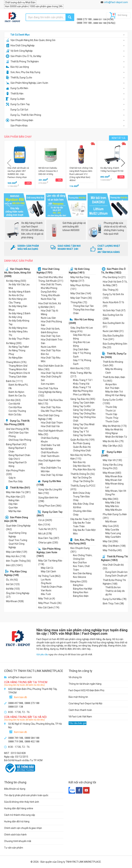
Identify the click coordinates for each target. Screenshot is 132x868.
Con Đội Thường (17, 411)
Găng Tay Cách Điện (84, 403)
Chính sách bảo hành (15, 835)
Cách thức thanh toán (80, 710)
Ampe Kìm (111, 384)
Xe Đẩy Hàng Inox (18, 328)
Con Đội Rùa (15, 407)
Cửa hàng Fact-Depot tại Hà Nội (85, 703)
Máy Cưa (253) (111, 526)
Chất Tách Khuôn (50, 456)
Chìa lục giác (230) (48, 543)
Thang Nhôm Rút (18, 369)
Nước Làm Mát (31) (113, 331)
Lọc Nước (46, 580)
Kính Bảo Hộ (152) (80, 368)
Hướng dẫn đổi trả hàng (17, 821)
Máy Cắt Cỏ (47, 568)
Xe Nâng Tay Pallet (19, 347)
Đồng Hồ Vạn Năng (115, 395)
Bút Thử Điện (112, 388)
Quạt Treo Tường (18, 540)
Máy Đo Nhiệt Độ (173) (115, 426)
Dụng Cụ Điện (15, 99)
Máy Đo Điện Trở (114, 392)
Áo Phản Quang (82, 443)
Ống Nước (46, 583)
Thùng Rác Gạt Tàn (83, 306)
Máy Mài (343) (111, 499)
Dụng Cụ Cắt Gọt (17, 110)
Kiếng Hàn (14, 500)
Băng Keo (78, 585)
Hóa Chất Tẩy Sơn (51, 336)
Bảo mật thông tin (78, 697)
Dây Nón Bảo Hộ (82, 466)
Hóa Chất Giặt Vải (50, 426)
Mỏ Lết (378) (45, 534)
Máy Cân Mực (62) (113, 446)
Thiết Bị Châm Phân (52, 587)
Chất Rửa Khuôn (50, 452)
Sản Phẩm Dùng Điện (20, 120)
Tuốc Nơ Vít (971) (48, 529)
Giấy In (12, 478)
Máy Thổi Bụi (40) (112, 550)
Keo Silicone (80, 577)
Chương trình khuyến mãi (18, 841)
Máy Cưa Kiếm (113, 537)
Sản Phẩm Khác (17, 126)
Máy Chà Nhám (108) (114, 546)
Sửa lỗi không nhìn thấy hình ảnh (22, 802)
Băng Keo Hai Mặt (83, 589)
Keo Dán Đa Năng (82, 573)
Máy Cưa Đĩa (112, 530)
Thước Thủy (112, 418)
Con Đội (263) (13, 400)
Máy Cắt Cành (48, 571)
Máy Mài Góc (112, 506)
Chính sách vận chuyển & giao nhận (23, 828)
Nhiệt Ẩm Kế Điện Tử (116, 437)
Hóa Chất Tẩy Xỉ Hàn (52, 475)
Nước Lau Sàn (48, 318)
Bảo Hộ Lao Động (17, 67)
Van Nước (46, 590)
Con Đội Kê (14, 404)
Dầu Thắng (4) (111, 290)
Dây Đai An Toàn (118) (82, 519)
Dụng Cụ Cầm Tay (18, 104)
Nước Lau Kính (49, 347)
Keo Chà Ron (80, 563)
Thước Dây (111, 407)
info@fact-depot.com (116, 2)
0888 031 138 (100, 19)
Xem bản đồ (20, 697)
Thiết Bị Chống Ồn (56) (83, 474)
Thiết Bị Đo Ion (113, 587)
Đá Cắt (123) (13, 584)
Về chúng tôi (75, 677)
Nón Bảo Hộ (79, 462)
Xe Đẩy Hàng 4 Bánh (20, 292)
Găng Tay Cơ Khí (82, 406)
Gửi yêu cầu (42, 654)
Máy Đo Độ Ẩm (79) (113, 441)
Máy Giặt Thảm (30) (81, 298)
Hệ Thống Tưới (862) (49, 576)
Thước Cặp (111, 414)
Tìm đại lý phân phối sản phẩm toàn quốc (26, 795)
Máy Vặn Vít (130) (112, 460)
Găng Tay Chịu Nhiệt (84, 424)
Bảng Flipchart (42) (16, 444)
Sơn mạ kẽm (48, 384)
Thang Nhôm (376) (16, 362)
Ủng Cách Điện (81, 349)
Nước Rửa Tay (48, 299)
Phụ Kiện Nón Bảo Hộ (84, 469)
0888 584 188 (100, 23)
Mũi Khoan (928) (15, 601)
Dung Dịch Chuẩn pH (116, 576)
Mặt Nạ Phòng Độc (83, 391)
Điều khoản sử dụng (15, 789)
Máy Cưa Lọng (113, 533)
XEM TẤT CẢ (118, 138)
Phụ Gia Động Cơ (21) (114, 277)
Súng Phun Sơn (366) (50, 506)
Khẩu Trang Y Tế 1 (83, 380)
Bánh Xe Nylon (16, 392)
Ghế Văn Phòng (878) (17, 429)
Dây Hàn (13, 504)
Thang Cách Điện (18, 377)
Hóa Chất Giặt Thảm (52, 423)
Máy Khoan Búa (114, 476)
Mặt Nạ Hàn (15, 511)
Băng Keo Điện (81, 596)
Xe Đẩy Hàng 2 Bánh (20, 313)
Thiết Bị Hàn (15, 94)
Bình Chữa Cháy (82, 493)
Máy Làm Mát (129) (17, 552)
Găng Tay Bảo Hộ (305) (83, 399)
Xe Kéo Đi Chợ (16, 295)
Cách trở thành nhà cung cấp (20, 815)
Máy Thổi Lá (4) (47, 599)
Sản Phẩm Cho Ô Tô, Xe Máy (24, 56)
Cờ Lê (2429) (45, 520)
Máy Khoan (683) (112, 473)
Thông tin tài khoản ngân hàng (85, 684)
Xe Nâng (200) (14, 343)
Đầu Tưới (46, 594)
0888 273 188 (84, 19)
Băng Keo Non (81, 592)
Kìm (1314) (44, 525)
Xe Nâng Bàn (16, 358)
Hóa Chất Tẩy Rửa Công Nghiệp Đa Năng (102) (50, 392)
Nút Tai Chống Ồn (82, 478)
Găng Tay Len (80, 428)
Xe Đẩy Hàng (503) (16, 281)
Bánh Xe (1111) (14, 381)
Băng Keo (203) (79, 581)
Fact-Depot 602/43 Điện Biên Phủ (86, 690)
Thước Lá (110, 411)
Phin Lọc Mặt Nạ (82, 395)
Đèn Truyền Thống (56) (18, 561)
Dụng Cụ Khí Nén (17, 88)
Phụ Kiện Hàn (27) (16, 497)
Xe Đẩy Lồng (15, 317)
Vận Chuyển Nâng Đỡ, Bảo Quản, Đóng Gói (31, 40)
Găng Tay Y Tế (81, 432)
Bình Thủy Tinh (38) (113, 604)
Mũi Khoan (111, 522)
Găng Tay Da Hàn (82, 435)
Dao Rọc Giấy (16, 481)
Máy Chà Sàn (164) (81, 293)
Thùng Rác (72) (79, 302)
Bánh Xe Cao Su (17, 396)
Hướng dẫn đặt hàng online (19, 808)
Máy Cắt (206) (110, 541)
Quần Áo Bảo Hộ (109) (82, 440)
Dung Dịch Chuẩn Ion (116, 572)
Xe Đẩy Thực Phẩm (19, 339)
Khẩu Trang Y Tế (82, 387)
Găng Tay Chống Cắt (84, 410)
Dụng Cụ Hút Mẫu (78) (115, 599)
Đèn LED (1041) (14, 565)
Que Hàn (13, 508)
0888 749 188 (84, 23)
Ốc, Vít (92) (12, 580)
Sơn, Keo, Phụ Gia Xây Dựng (23, 72)
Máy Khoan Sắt (114, 480)
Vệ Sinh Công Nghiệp (19, 51)
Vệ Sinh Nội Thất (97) (114, 310)
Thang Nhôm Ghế (18, 366)
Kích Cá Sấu (15, 415)
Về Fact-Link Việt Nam (80, 717)
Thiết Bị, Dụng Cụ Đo (19, 78)
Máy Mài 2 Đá (113, 503)
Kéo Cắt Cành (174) (49, 607)
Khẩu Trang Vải (81, 384)
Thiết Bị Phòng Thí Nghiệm (22, 62)
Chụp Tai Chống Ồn (83, 481)
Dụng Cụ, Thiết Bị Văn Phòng (23, 115)
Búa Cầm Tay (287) (49, 538)
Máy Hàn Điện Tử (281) (18, 492)
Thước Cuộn (112, 421)
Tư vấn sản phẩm (14, 848)
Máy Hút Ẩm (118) (16, 556)
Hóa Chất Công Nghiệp (20, 45)
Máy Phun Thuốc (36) (50, 603)
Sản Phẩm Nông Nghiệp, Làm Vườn (27, 83)
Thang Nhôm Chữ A (19, 373)
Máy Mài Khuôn (114, 510)
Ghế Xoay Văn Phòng (20, 440)
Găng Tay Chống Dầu (84, 413)
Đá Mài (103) (13, 589)
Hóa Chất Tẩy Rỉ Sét (52, 373)
